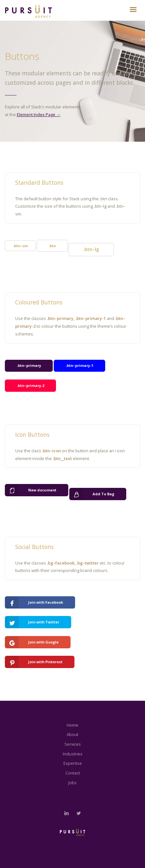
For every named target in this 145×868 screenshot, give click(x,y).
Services (73, 744)
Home (72, 725)
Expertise (73, 763)
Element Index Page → (39, 115)
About (72, 734)
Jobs (72, 783)
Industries (73, 754)
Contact (73, 773)
